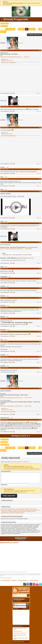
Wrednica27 (4, 101)
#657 (40, 357)
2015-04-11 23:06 (5, 191)
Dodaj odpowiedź (35, 35)
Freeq (20, 510)
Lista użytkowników (5, 580)
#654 (40, 319)
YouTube (37, 584)
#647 (40, 223)
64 (40, 29)
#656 (40, 342)
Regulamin (14, 580)
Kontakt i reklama (34, 580)
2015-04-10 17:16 (5, 50)
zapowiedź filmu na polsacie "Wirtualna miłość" (12, 513)
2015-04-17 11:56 (5, 223)
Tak (11, 93)
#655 (40, 332)
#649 (40, 269)
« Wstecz (9, 29)
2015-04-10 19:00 (5, 107)
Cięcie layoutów (8, 578)
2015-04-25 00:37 (5, 332)
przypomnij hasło (25, 609)
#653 (40, 307)
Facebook (28, 584)
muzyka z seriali (4, 26)
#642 (40, 107)
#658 (40, 368)
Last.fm (34, 584)
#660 (40, 420)
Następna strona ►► (21, 436)
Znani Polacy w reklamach (20, 633)
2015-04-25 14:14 (5, 368)
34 (30, 29)
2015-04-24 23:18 (5, 319)
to (6, 60)
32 (23, 29)
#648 (40, 242)
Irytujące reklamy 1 (18, 631)
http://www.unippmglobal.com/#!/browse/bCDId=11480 (16, 406)
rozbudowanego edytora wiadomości (20, 462)
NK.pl (31, 584)
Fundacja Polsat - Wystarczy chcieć (27, 512)
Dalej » (3, 32)
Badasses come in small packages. (9, 63)
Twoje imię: (4, 485)
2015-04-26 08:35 (5, 420)
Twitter (40, 584)
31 (20, 29)
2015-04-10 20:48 (5, 179)
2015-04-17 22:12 (5, 269)
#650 (40, 278)
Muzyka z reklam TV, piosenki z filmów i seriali (21, 591)
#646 (40, 191)
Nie (14, 93)
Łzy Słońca (15, 510)
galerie (20, 626)
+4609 (17, 49)
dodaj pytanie (21, 538)
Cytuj (40, 93)
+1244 (17, 105)
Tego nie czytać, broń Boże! (7, 61)
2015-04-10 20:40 (5, 169)
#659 (40, 388)
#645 (40, 179)
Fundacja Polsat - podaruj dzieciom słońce (18, 509)
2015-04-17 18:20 (5, 242)
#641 (40, 50)
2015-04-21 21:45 (5, 298)
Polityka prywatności (23, 580)
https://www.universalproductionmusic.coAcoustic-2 (15, 57)
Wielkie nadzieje (13, 512)
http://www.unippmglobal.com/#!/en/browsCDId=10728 (16, 398)
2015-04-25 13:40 (5, 357)
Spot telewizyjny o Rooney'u (29, 510)
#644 (40, 169)
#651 (40, 288)
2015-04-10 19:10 (5, 127)
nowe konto (16, 609)
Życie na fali (4, 509)
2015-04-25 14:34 (5, 388)
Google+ (25, 584)
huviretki (3, 43)
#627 (19, 181)
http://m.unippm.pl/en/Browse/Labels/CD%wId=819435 (16, 249)
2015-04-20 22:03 (5, 288)
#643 (40, 127)
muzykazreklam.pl (5, 23)
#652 (40, 298)
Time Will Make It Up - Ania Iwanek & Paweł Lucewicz (17, 322)
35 (34, 29)
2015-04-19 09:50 (5, 278)
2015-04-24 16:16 (5, 307)
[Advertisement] (14, 150)
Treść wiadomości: (6, 471)
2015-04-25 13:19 (5, 342)
